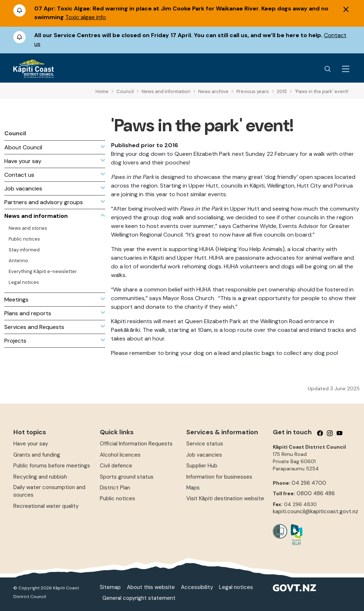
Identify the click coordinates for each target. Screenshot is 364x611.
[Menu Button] (346, 69)
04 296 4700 (309, 483)
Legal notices (236, 587)
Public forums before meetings (52, 466)
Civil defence (116, 466)
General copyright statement (139, 598)
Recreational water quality (46, 506)
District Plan (115, 488)
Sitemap (110, 587)
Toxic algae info (86, 17)
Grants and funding (37, 455)
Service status (205, 444)
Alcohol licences (120, 455)
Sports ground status (127, 477)
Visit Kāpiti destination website (225, 498)
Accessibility (197, 587)
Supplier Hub (202, 466)
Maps (193, 488)
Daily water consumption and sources (49, 491)
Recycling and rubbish (40, 477)
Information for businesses (219, 477)
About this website (151, 587)
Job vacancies (204, 455)
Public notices (117, 498)
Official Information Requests (136, 444)
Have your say (31, 444)
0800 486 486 (316, 493)
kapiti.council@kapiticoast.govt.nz (316, 511)
